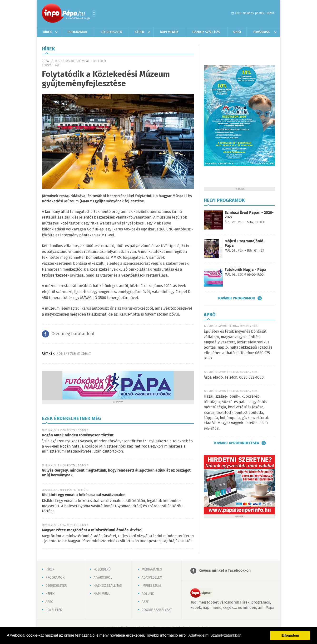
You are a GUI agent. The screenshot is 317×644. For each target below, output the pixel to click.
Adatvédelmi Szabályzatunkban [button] (215, 635)
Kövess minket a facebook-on (225, 571)
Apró (237, 32)
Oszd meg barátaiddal (73, 334)
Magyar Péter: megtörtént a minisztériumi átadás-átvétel (92, 530)
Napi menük (169, 32)
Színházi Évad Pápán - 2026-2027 (249, 215)
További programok (236, 298)
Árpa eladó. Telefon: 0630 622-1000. (234, 378)
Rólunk (148, 594)
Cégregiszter (111, 32)
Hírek (47, 32)
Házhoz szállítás (206, 32)
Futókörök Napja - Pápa (245, 270)
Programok (77, 32)
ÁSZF (145, 602)
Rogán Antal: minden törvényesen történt (78, 435)
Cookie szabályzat (157, 610)
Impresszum (151, 586)
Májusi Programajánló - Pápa (245, 244)
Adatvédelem (152, 578)
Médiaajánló (152, 570)
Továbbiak (261, 32)
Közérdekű (102, 570)
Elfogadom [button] (290, 635)
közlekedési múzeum (74, 354)
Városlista (94, 14)
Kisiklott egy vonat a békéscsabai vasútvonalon (84, 495)
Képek (139, 32)
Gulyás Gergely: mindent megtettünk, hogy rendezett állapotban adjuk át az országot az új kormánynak (116, 473)
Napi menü (102, 594)
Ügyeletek (54, 610)
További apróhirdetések (236, 443)
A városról (103, 578)
